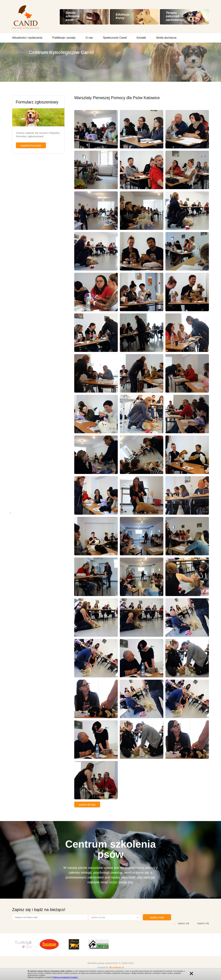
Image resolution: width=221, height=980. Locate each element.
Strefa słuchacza (166, 38)
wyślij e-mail (157, 917)
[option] (24, 944)
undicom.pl (118, 967)
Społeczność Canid (115, 38)
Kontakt (141, 38)
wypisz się (203, 923)
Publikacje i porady (64, 38)
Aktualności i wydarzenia (27, 38)
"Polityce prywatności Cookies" (65, 977)
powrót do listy (87, 805)
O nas (89, 38)
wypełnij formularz (31, 145)
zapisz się (183, 923)
